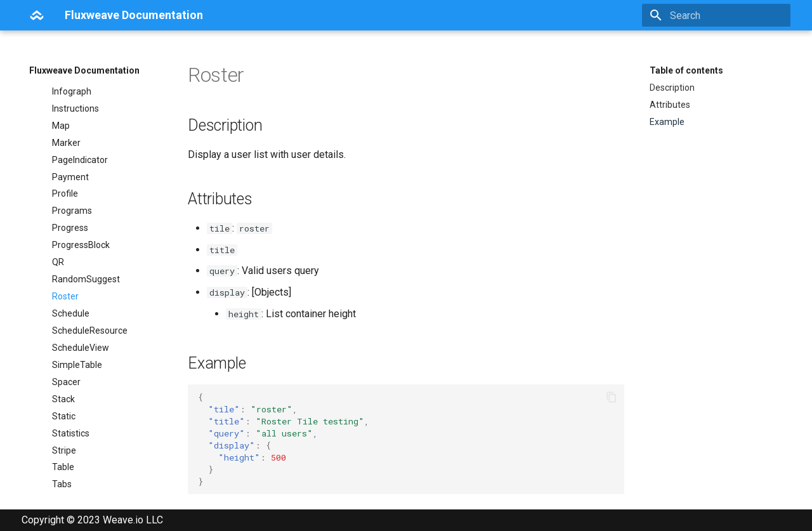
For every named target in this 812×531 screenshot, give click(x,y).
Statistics (71, 396)
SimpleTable (77, 327)
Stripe (64, 413)
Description (672, 88)
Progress (70, 190)
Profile (65, 156)
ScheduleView (81, 310)
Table (63, 429)
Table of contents (686, 70)
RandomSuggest (86, 242)
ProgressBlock (81, 207)
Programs (72, 173)
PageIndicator (80, 122)
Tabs (62, 447)
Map (61, 88)
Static (64, 379)
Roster (65, 259)
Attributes (670, 105)
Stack (63, 362)
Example (667, 122)
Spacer (66, 344)
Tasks (64, 464)
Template (71, 481)
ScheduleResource (90, 293)
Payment (70, 140)
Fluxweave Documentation (84, 70)
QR (58, 225)
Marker (66, 105)
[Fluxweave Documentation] (37, 15)
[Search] (716, 15)
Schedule (71, 276)
